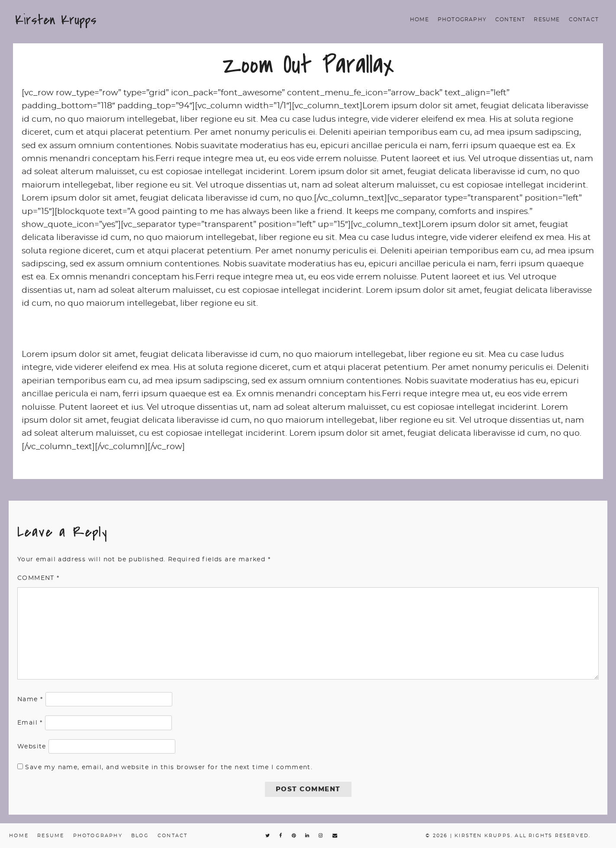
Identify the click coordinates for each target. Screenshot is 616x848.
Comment (39, 578)
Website (32, 747)
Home (419, 19)
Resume (547, 19)
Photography (462, 19)
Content (510, 19)
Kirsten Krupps (56, 20)
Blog (140, 836)
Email (30, 723)
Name (30, 699)
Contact (584, 19)
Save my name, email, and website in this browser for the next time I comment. (169, 767)
